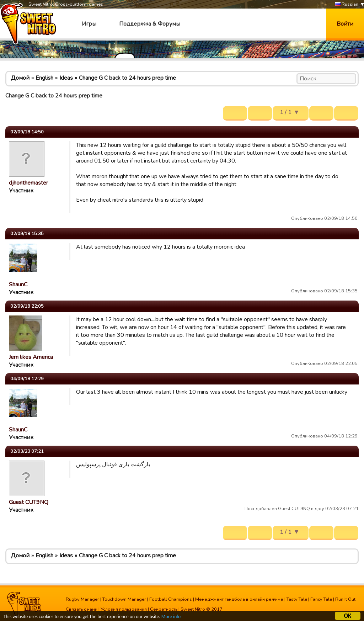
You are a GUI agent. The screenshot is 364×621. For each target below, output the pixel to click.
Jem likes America (31, 357)
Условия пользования (124, 609)
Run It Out (345, 599)
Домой (20, 78)
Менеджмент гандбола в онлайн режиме (239, 599)
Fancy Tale (321, 599)
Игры (89, 24)
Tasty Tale (297, 599)
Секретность (164, 609)
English (44, 78)
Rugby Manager (82, 599)
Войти (345, 24)
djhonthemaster (28, 183)
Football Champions (171, 599)
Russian (347, 4)
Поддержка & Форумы (150, 24)
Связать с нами (82, 609)
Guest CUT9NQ (29, 502)
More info (171, 617)
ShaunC (18, 285)
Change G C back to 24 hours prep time (127, 78)
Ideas (66, 78)
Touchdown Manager (124, 599)
